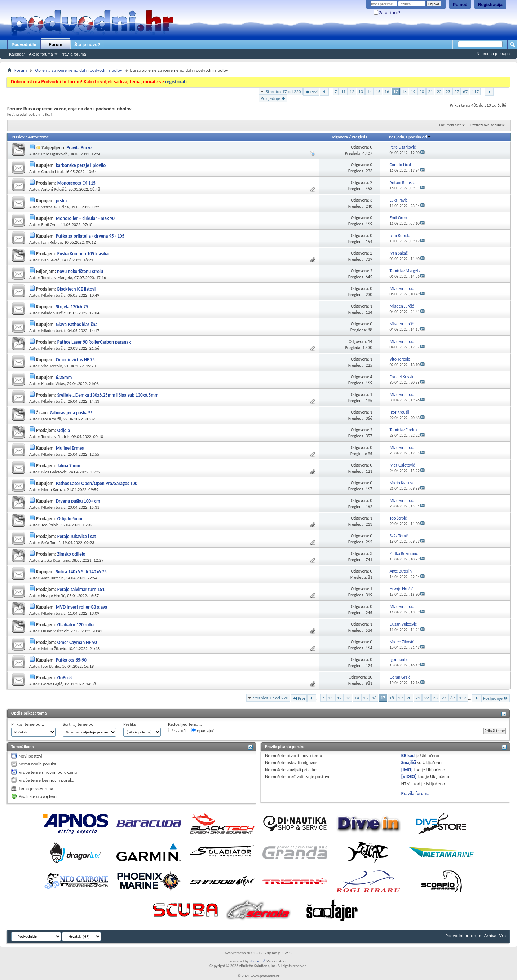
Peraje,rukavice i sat (77, 536)
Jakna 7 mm (69, 466)
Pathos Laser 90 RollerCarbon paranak (94, 342)
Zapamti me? (387, 13)
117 (475, 91)
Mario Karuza (53, 490)
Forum (55, 45)
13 (361, 91)
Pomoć (460, 5)
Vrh (503, 935)
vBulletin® (258, 961)
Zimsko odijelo (71, 554)
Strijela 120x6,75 (72, 307)
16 (387, 91)
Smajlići (409, 762)
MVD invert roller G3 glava (82, 607)
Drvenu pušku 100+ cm (78, 501)
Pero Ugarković (55, 154)
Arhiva (490, 935)
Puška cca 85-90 (71, 660)
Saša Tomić (51, 543)
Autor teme (38, 137)
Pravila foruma (73, 54)
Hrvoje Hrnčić (53, 596)
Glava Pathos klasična (77, 324)
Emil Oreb (50, 225)
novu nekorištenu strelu (80, 271)
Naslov (18, 137)
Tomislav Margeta (57, 278)
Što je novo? (87, 45)
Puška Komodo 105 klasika (83, 254)
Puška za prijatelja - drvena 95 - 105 (90, 236)
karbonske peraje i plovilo (81, 165)
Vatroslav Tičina (55, 207)
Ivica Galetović (54, 472)
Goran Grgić (52, 684)
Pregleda (360, 137)
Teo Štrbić (50, 525)
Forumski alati (450, 125)
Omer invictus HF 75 (75, 360)
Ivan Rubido (52, 242)
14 (369, 91)
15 (378, 91)
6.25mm (64, 377)
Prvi (311, 92)
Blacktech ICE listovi (77, 289)
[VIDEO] (409, 776)
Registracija (490, 5)
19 (413, 91)
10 (370, 677)
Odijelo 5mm (70, 519)
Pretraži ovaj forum (486, 125)
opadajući (203, 730)
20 (422, 91)
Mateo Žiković (54, 649)
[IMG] (407, 770)
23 (448, 91)
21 (430, 91)
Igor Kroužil (51, 419)
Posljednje (273, 98)
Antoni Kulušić (54, 189)
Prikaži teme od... (28, 724)
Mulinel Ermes (70, 448)
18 (404, 91)
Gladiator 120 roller (76, 625)
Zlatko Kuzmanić (56, 560)
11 (343, 91)
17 (396, 91)
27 (457, 91)
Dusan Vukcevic (55, 631)
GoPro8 (65, 678)
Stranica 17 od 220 (283, 91)
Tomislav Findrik (56, 437)
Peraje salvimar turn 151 (81, 589)
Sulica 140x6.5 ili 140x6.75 (81, 572)
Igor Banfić (51, 666)
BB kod (408, 756)
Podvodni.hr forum (463, 935)
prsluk (62, 201)
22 (439, 91)
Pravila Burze (79, 148)
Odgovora (339, 137)
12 (352, 91)
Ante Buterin (53, 578)
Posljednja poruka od (410, 137)
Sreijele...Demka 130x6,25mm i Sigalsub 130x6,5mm (108, 395)
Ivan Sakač (50, 260)
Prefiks (130, 724)
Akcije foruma (41, 54)
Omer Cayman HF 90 (77, 642)
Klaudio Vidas (53, 384)
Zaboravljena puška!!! (71, 413)
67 (465, 91)
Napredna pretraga (493, 54)
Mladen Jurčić (54, 295)
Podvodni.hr (24, 45)
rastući (177, 730)
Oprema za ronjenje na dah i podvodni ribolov (78, 70)
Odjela (64, 430)
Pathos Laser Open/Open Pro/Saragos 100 (97, 483)
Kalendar (17, 54)
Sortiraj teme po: (79, 724)
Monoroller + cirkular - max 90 (85, 218)
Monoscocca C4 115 (76, 183)
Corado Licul (52, 172)
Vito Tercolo (52, 366)
